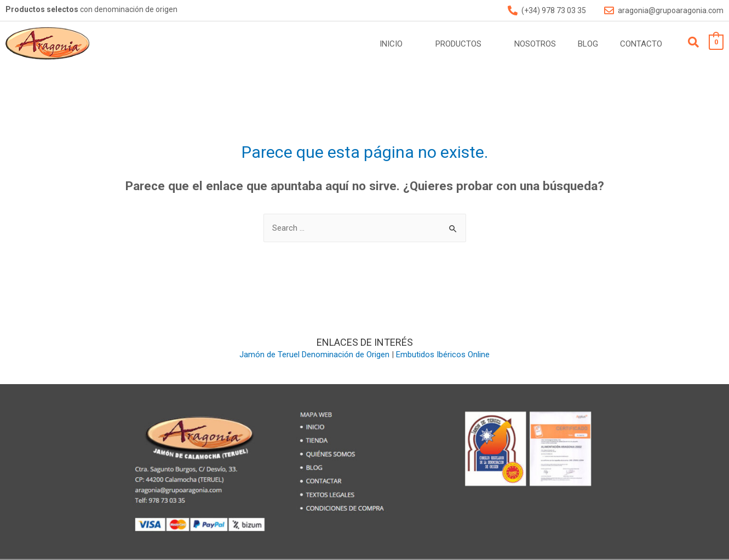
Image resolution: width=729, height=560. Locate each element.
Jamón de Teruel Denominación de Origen (314, 355)
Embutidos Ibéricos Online (443, 355)
